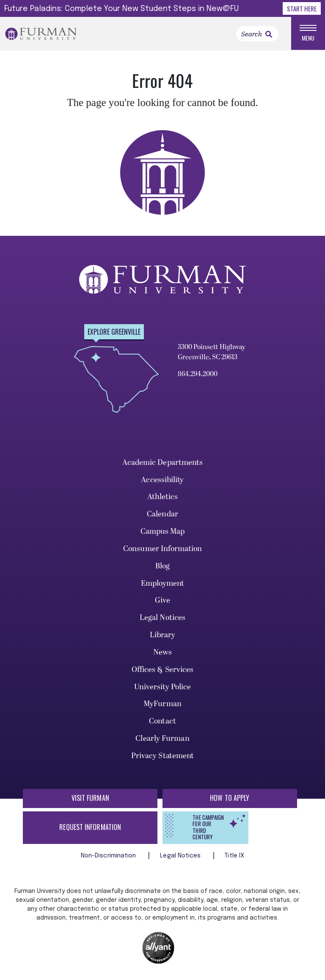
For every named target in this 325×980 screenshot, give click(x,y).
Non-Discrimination (109, 856)
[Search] (257, 34)
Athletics (163, 497)
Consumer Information (162, 549)
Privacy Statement (163, 756)
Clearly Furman (162, 738)
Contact (162, 721)
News (162, 652)
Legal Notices (162, 618)
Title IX (234, 856)
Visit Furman (90, 798)
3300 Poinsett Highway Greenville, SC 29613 (212, 352)
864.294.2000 (198, 374)
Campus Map (163, 531)
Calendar (162, 514)
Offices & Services (163, 670)
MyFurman (162, 704)
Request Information (90, 827)
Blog (162, 566)
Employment (163, 583)
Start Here (302, 8)
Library (163, 635)
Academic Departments (163, 463)
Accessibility (162, 480)
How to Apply (230, 798)
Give (162, 600)
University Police (163, 687)
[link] (269, 34)
